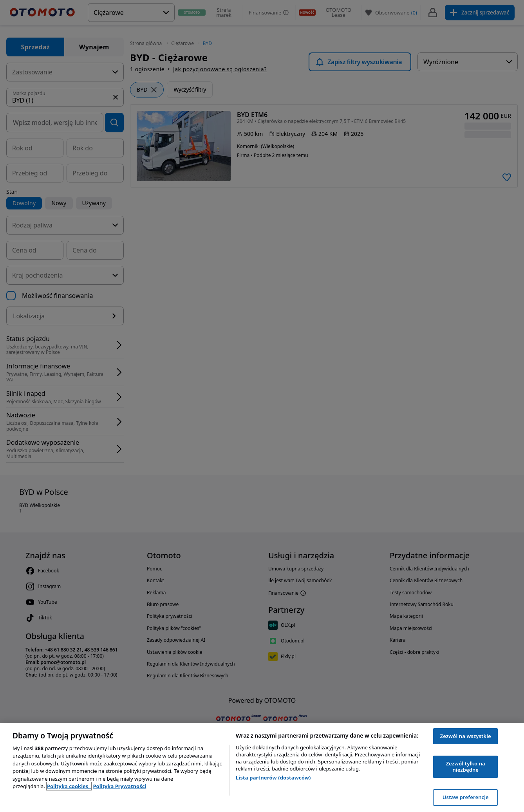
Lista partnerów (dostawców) (273, 778)
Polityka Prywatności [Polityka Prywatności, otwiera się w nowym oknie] (119, 786)
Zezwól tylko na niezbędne (466, 767)
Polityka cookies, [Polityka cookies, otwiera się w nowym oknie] (69, 786)
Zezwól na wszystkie (466, 736)
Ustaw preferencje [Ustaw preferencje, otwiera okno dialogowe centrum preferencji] (466, 797)
